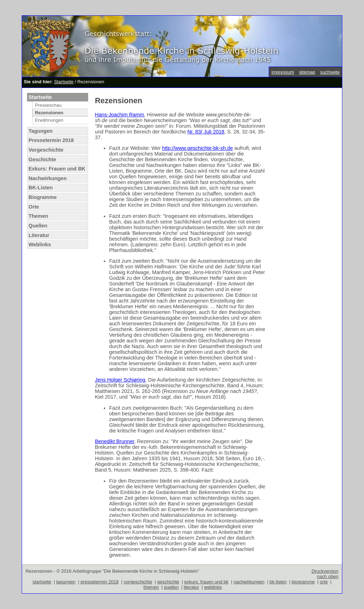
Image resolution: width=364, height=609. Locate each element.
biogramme (303, 582)
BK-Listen (41, 188)
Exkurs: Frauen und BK (57, 169)
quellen (171, 587)
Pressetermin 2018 (51, 140)
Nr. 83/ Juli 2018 (206, 132)
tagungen (66, 582)
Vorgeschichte (46, 150)
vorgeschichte (138, 582)
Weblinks (40, 245)
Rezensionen (49, 113)
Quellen (38, 226)
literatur (191, 587)
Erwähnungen (49, 120)
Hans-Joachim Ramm (119, 115)
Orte (34, 207)
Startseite (64, 82)
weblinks (213, 587)
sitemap (307, 72)
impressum (283, 72)
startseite (42, 582)
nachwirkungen (249, 582)
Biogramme (42, 197)
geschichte (168, 582)
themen (151, 587)
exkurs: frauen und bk (206, 582)
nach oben (328, 576)
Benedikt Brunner (114, 441)
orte (324, 582)
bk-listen (278, 582)
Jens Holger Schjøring (120, 380)
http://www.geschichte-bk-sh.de (197, 148)
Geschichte (42, 159)
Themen (38, 216)
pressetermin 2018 (99, 582)
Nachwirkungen (47, 178)
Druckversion (325, 571)
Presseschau (48, 105)
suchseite (330, 72)
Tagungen (41, 131)
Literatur (39, 235)
